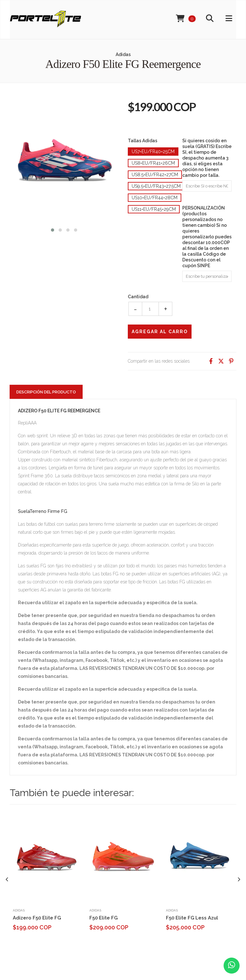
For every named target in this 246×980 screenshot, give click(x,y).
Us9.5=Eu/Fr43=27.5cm (156, 186)
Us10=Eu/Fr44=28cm (155, 198)
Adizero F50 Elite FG (37, 918)
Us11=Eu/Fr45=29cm (154, 209)
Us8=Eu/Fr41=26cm (153, 163)
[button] (53, 229)
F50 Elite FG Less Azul (192, 918)
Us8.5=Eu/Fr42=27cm (155, 175)
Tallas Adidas (143, 141)
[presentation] (7, 880)
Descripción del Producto (46, 392)
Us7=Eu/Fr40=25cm (153, 152)
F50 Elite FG (103, 918)
